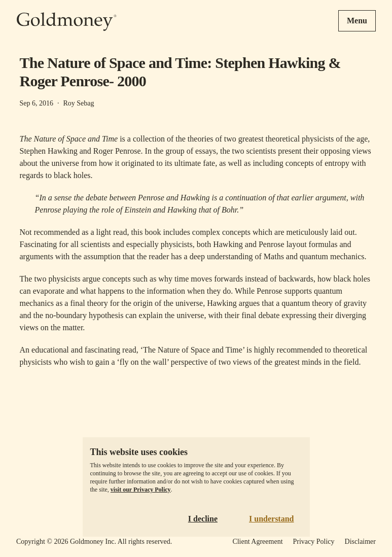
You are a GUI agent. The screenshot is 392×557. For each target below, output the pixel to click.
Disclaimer (360, 542)
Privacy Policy (314, 542)
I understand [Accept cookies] (271, 519)
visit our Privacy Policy (141, 490)
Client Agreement (257, 542)
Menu (357, 21)
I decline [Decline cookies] (203, 519)
